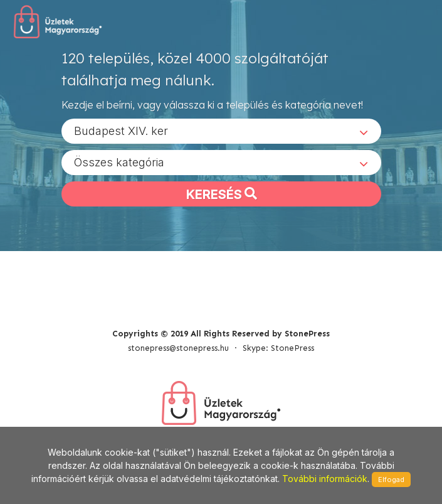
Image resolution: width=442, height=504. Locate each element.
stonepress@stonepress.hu (178, 348)
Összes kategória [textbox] (119, 162)
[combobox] (221, 131)
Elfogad (391, 480)
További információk (325, 479)
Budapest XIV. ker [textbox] (121, 131)
